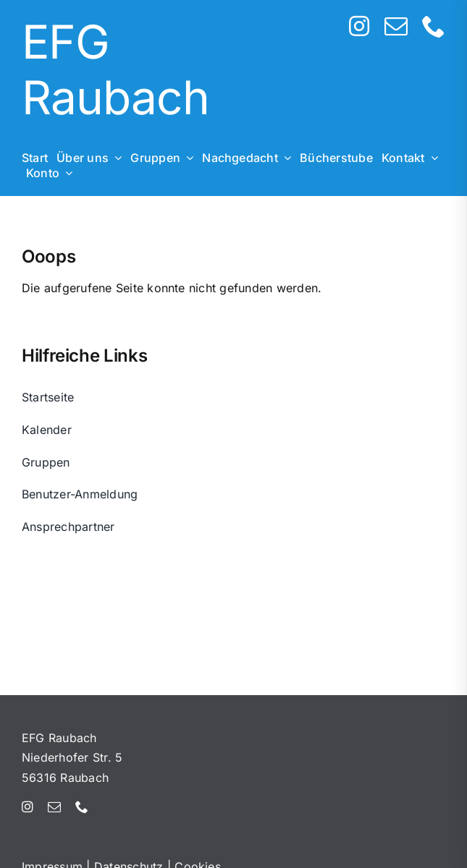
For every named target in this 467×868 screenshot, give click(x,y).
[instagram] (359, 26)
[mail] (396, 26)
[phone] (434, 26)
